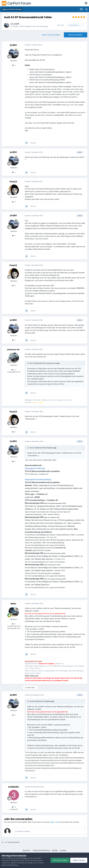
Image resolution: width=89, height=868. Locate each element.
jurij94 (17, 24)
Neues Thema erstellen (51, 35)
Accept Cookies (60, 860)
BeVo (13, 604)
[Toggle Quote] (28, 363)
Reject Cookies (79, 860)
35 (14, 202)
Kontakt (55, 850)
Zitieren (33, 143)
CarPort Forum (16, 3)
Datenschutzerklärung (41, 850)
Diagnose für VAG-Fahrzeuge (37, 26)
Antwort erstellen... (23, 831)
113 (14, 807)
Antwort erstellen (76, 35)
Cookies (63, 850)
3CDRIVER (13, 787)
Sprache (27, 850)
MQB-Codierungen (32, 676)
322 (14, 370)
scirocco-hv (13, 349)
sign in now (55, 822)
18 (14, 65)
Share (61, 25)
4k (14, 624)
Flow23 (13, 182)
